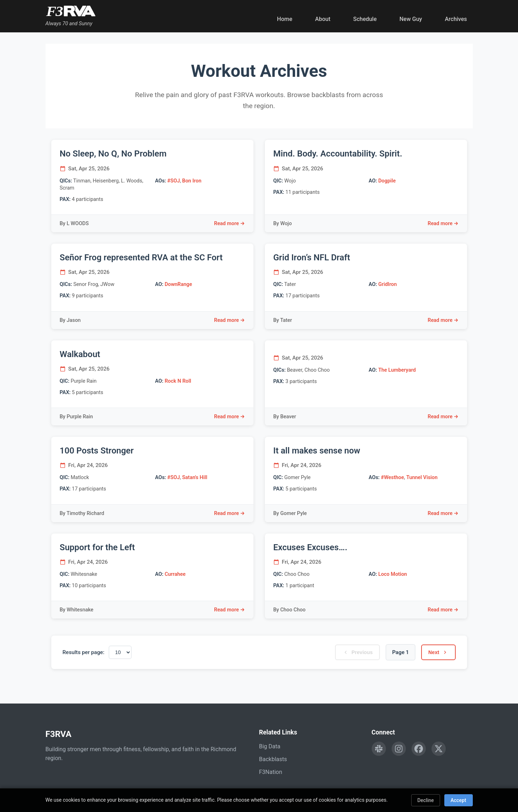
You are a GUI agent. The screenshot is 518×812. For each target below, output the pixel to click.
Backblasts (273, 759)
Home (285, 19)
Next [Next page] (437, 652)
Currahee (175, 574)
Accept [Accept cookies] (459, 800)
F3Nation (271, 772)
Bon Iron (192, 181)
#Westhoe (393, 477)
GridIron (387, 284)
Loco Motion (393, 574)
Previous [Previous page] (355, 652)
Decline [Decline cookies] (425, 800)
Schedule (365, 19)
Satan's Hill (195, 477)
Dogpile (387, 181)
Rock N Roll (178, 381)
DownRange (178, 284)
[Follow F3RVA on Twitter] (439, 749)
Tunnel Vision (422, 477)
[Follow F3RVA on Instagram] (399, 749)
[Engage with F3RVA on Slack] (379, 749)
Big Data (270, 746)
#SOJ (174, 181)
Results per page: (84, 652)
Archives (456, 19)
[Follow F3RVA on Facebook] (419, 749)
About (323, 19)
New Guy (411, 19)
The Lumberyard (397, 370)
